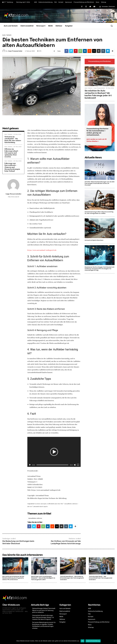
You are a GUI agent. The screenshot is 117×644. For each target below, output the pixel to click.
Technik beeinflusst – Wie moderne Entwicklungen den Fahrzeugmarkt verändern (72, 578)
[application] (54, 452)
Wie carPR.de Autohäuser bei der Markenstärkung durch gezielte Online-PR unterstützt (13, 578)
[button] (112, 26)
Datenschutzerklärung (93, 641)
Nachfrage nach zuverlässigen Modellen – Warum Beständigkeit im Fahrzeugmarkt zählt (43, 578)
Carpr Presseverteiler (15, 51)
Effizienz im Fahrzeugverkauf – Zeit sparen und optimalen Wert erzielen (12, 153)
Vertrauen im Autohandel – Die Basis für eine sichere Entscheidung (13, 140)
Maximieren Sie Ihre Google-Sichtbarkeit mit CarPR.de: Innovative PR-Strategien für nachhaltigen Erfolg (100, 269)
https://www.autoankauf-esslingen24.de (42, 250)
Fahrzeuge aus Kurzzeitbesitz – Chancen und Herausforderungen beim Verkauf (12, 167)
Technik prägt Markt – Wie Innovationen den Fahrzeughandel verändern (101, 578)
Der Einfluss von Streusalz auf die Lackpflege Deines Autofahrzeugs (66, 542)
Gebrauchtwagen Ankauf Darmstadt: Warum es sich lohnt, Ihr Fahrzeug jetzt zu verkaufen (44, 610)
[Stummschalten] (75, 465)
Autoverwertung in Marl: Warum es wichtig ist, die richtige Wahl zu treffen (99, 213)
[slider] (52, 465)
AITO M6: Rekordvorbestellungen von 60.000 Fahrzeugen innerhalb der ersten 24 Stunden (100, 183)
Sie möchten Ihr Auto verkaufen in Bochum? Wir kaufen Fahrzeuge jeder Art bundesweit (98, 94)
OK (83, 641)
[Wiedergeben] (30, 465)
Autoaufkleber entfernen (35, 518)
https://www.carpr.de (13, 197)
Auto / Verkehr (7, 35)
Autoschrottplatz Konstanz (94, 240)
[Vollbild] (78, 465)
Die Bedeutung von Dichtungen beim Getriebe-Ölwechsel (18, 542)
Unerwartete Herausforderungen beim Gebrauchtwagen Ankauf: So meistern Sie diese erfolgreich (43, 617)
